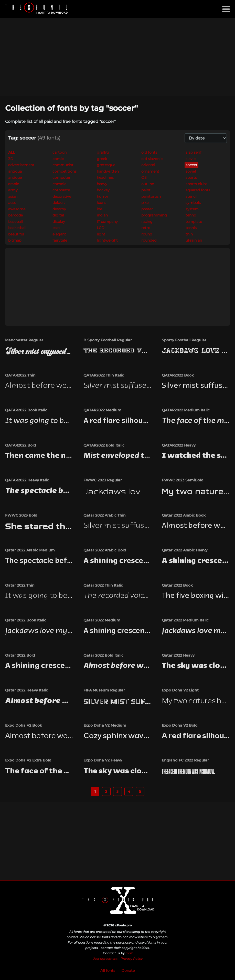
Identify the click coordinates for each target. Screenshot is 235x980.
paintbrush (151, 196)
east (56, 228)
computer (61, 177)
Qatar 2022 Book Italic (26, 620)
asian (13, 196)
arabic (14, 184)
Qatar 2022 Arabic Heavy (185, 550)
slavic (191, 159)
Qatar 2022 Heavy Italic (26, 690)
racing (147, 222)
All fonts (108, 971)
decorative (62, 196)
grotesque (106, 165)
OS (144, 177)
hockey (103, 190)
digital (58, 215)
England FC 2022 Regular (185, 760)
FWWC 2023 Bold (21, 515)
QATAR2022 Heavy (179, 445)
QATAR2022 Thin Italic (104, 375)
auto (12, 203)
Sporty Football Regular (184, 340)
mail (129, 953)
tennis (191, 228)
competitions (65, 171)
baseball (15, 222)
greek (102, 159)
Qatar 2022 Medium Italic (185, 620)
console (59, 184)
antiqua (15, 171)
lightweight (107, 240)
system (192, 209)
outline (148, 184)
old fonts (149, 152)
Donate (128, 971)
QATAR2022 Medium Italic (186, 410)
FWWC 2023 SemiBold (183, 480)
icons (102, 203)
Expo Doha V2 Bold (180, 725)
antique (15, 177)
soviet (191, 171)
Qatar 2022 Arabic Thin (105, 515)
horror (103, 196)
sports (191, 177)
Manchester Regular (24, 340)
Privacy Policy (132, 959)
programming (154, 215)
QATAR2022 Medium (102, 410)
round (147, 234)
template (194, 222)
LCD (101, 228)
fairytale (60, 240)
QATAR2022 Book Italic (26, 410)
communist (63, 165)
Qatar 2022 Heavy (178, 655)
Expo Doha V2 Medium (105, 725)
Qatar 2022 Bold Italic (103, 655)
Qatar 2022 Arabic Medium (30, 550)
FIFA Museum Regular (104, 690)
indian (102, 215)
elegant (59, 234)
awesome (17, 209)
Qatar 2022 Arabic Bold (105, 550)
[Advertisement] (117, 57)
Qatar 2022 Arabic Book (184, 515)
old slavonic (152, 159)
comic (58, 159)
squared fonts (198, 190)
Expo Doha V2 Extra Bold (28, 760)
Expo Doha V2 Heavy (103, 760)
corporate (61, 190)
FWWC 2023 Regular (103, 480)
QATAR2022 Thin (20, 375)
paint (146, 190)
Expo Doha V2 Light (180, 690)
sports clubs (196, 184)
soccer (191, 165)
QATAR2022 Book (178, 375)
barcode (15, 215)
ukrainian (194, 240)
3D (11, 159)
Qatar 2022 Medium (102, 620)
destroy (59, 209)
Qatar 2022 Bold (20, 655)
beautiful (16, 234)
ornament (150, 171)
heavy (102, 184)
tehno (191, 215)
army (13, 190)
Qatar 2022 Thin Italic (103, 585)
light (101, 234)
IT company (107, 222)
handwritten (108, 171)
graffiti (103, 152)
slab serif (194, 152)
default (59, 203)
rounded (149, 240)
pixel (145, 203)
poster (147, 209)
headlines (105, 177)
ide (99, 209)
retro (146, 228)
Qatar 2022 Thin (20, 585)
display (59, 222)
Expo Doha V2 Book (24, 725)
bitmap (15, 240)
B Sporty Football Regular (108, 340)
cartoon (60, 152)
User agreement (105, 959)
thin (189, 234)
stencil (191, 196)
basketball (17, 228)
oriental (148, 165)
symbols (193, 203)
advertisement (21, 165)
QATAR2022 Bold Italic (104, 445)
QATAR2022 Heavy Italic (27, 480)
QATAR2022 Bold (21, 445)
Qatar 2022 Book (177, 585)
